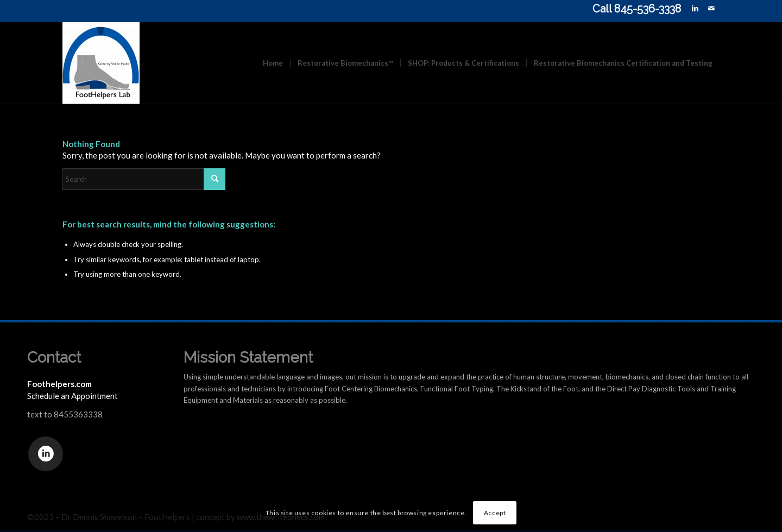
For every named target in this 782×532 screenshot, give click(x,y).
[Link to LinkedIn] (695, 8)
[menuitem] (273, 63)
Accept (495, 513)
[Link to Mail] (711, 8)
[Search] (144, 179)
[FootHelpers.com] (101, 63)
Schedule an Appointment (72, 396)
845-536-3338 (648, 9)
